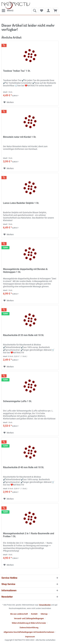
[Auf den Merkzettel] (9, 102)
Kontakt (34, 614)
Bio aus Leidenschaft (19, 614)
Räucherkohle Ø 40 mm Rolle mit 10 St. (24, 467)
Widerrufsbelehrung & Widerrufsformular (29, 623)
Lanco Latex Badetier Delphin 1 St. (21, 203)
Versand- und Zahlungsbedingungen (29, 618)
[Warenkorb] (55, 11)
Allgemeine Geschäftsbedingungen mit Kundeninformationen (29, 632)
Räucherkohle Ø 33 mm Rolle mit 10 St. (24, 335)
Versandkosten (45, 605)
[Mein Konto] (48, 11)
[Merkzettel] (41, 11)
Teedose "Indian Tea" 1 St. (17, 71)
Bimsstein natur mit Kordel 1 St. (20, 137)
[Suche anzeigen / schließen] (34, 11)
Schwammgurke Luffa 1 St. (17, 401)
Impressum (30, 637)
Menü (8, 10)
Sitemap (44, 614)
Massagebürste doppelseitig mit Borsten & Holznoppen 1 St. (25, 271)
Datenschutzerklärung (29, 628)
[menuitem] (7, 11)
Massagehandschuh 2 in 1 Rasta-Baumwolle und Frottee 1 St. (29, 535)
